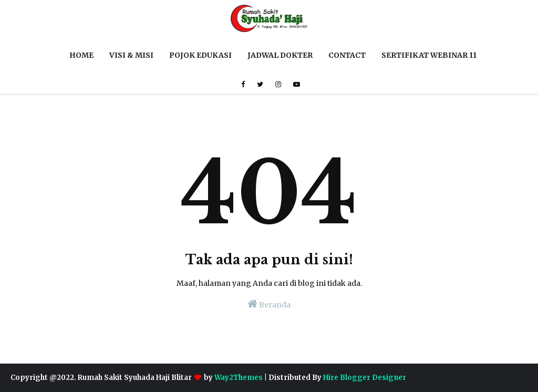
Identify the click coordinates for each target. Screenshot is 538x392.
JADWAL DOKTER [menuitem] (280, 55)
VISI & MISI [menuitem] (131, 55)
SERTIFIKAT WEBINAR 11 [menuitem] (429, 55)
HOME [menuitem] (81, 55)
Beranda (269, 304)
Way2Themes (239, 378)
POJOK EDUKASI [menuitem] (200, 55)
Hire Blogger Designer (365, 378)
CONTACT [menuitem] (347, 55)
